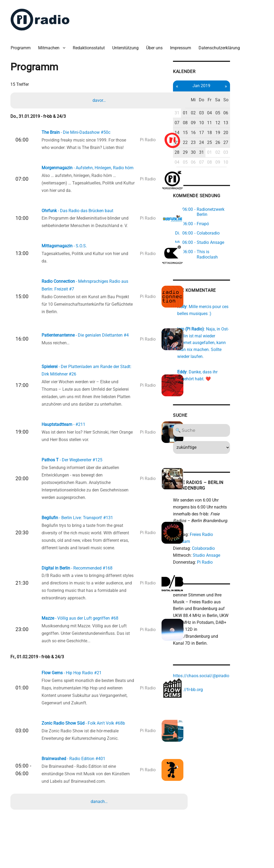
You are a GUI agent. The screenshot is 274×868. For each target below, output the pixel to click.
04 (239, 103)
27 (257, 132)
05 (248, 103)
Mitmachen (51, 45)
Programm (23, 45)
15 (213, 122)
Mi (221, 93)
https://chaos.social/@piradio (227, 642)
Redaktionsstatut (91, 45)
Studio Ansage (233, 527)
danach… (100, 811)
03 (230, 103)
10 (230, 113)
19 (248, 122)
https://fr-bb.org (214, 655)
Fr (239, 93)
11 (239, 113)
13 (257, 113)
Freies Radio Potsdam (237, 513)
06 (257, 103)
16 (221, 122)
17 (230, 122)
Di (213, 93)
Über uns (156, 45)
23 (221, 132)
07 (204, 113)
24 (230, 132)
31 (204, 103)
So (257, 93)
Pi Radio (231, 534)
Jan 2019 (230, 82)
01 (213, 103)
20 (257, 122)
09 (221, 113)
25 (239, 132)
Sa (248, 93)
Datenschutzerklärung (221, 45)
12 (248, 113)
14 (204, 122)
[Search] (231, 409)
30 (221, 142)
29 (213, 142)
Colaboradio (230, 520)
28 (204, 142)
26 (248, 132)
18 (239, 122)
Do (230, 93)
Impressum (183, 45)
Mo (204, 93)
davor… (100, 98)
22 (213, 132)
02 (221, 103)
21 (204, 132)
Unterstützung (128, 45)
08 (213, 113)
